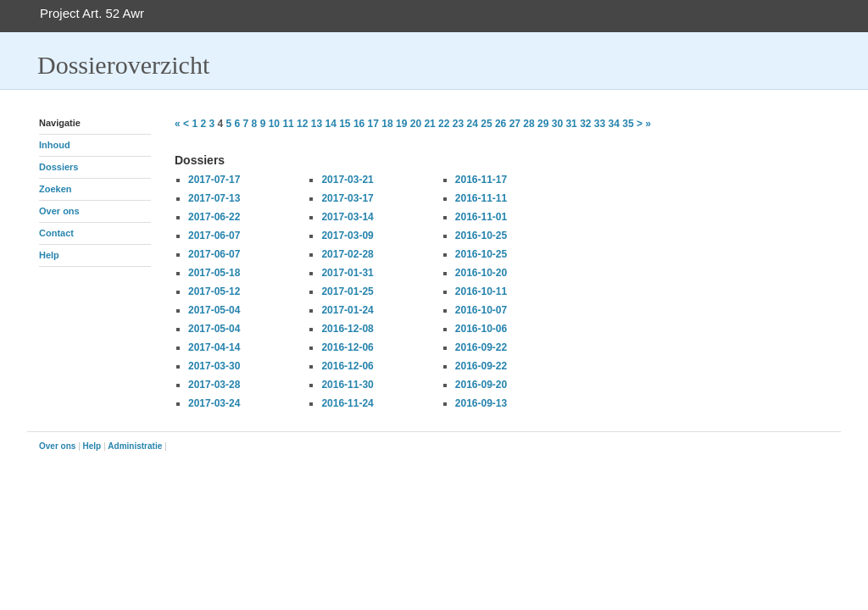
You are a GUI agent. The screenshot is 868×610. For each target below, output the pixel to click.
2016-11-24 (347, 403)
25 (486, 124)
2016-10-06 (481, 329)
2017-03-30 (214, 366)
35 (628, 124)
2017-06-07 (214, 236)
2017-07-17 (214, 180)
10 (274, 124)
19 (401, 124)
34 (614, 124)
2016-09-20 (481, 385)
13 (317, 124)
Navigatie (60, 123)
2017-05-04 (214, 310)
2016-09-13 (481, 403)
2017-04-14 (214, 347)
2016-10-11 (481, 291)
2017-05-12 (214, 291)
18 (387, 124)
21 (429, 124)
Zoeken (56, 189)
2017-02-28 (347, 254)
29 (543, 124)
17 (373, 124)
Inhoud (55, 145)
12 (302, 124)
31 (571, 124)
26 (501, 124)
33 (600, 124)
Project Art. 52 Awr (92, 13)
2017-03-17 (347, 198)
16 (359, 124)
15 (345, 124)
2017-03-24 (214, 403)
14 (330, 124)
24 (473, 124)
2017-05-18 (214, 273)
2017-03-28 (214, 385)
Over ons (59, 211)
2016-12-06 (347, 347)
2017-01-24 (347, 310)
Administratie (135, 446)
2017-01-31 (347, 273)
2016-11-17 (481, 180)
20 (416, 124)
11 (288, 124)
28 (529, 124)
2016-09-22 (481, 347)
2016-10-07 (481, 310)
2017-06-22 (214, 217)
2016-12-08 (347, 329)
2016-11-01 (481, 217)
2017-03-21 (347, 180)
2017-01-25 (347, 291)
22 (444, 124)
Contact (56, 233)
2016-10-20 (481, 273)
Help (49, 255)
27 (515, 124)
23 (458, 124)
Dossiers (58, 167)
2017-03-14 (347, 217)
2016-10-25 (481, 236)
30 (557, 124)
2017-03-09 (347, 236)
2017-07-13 (214, 198)
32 (585, 124)
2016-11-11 (481, 198)
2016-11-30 (347, 385)
